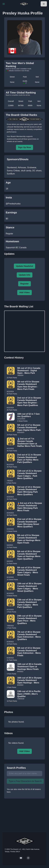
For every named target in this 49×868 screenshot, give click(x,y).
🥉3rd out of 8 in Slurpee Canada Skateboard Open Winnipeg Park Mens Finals (30, 507)
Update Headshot (25, 266)
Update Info (25, 275)
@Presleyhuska (13, 204)
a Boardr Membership (15, 127)
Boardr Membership (18, 136)
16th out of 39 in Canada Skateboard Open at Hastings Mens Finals (29, 667)
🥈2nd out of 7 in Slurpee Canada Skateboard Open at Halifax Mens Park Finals (30, 442)
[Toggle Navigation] (4, 4)
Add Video (24, 292)
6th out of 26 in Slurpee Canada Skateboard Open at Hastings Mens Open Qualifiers (29, 555)
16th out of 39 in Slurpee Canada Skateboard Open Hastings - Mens (29, 680)
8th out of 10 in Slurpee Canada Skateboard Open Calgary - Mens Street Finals (29, 571)
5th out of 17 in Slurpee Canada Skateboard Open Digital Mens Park (29, 427)
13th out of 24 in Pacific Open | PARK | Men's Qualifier (29, 694)
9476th (21, 105)
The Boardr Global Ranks (21, 115)
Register (24, 284)
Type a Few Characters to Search (25, 781)
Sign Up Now (24, 147)
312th (25, 82)
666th (30, 105)
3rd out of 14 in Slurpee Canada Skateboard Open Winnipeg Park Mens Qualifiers (29, 491)
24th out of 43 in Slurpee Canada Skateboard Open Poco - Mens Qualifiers (29, 620)
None (12, 82)
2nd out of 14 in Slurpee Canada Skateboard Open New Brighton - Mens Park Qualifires (29, 402)
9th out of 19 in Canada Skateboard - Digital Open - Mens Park (29, 371)
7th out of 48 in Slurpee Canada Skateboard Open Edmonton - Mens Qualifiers (29, 636)
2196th (11, 105)
